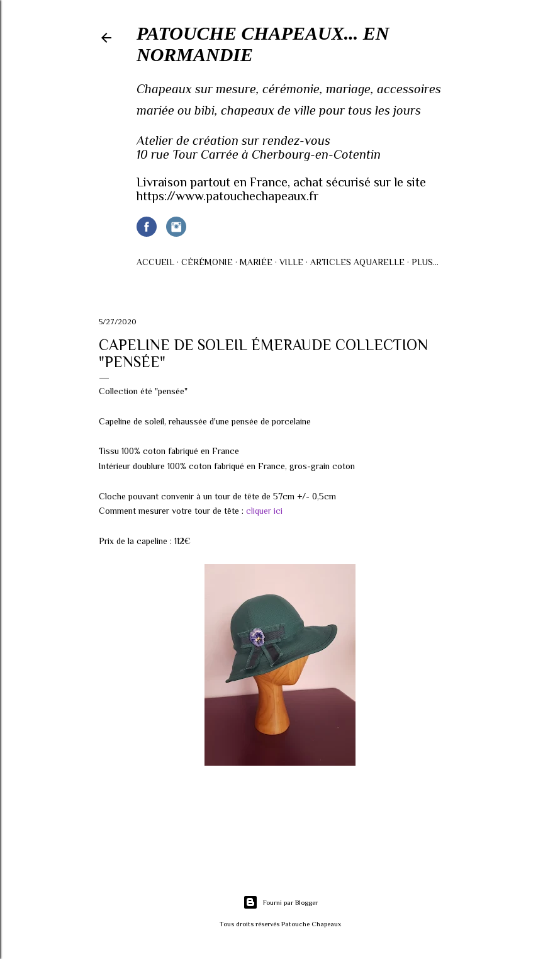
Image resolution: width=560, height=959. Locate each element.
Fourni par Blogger (280, 902)
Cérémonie (207, 262)
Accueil (155, 262)
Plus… (425, 262)
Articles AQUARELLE (357, 262)
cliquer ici (264, 511)
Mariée (256, 262)
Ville (291, 262)
